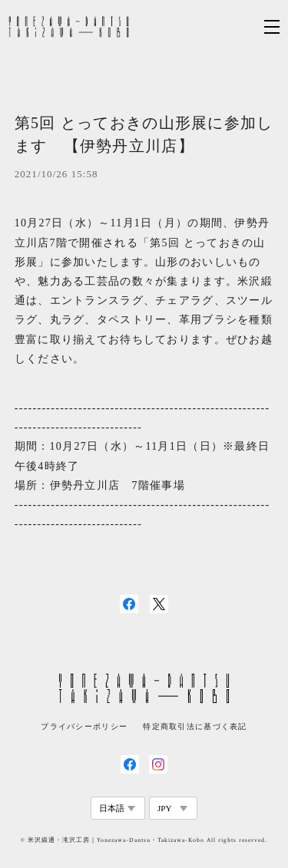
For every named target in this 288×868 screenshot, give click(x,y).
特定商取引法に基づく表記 (195, 726)
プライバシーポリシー (84, 726)
